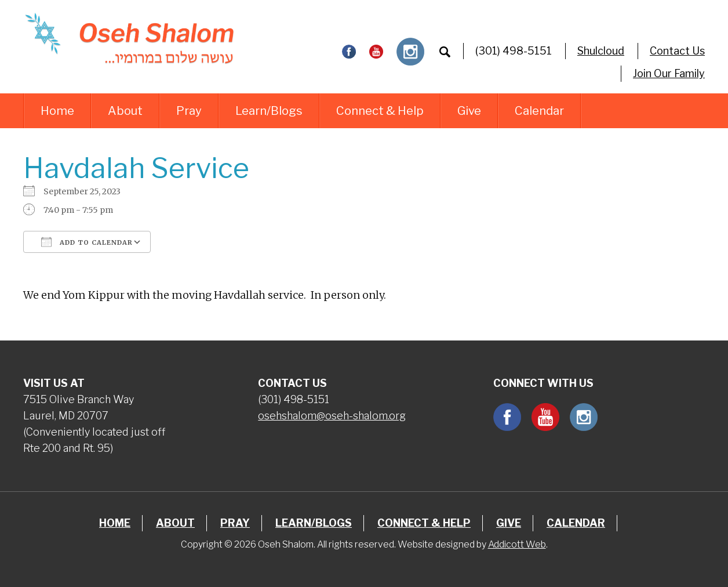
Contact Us (677, 51)
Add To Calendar (87, 242)
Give (469, 111)
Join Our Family (669, 73)
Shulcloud (601, 51)
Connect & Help (380, 111)
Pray (189, 111)
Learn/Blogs (269, 111)
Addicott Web (517, 544)
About (125, 111)
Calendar (539, 111)
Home (57, 111)
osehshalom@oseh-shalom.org (332, 416)
